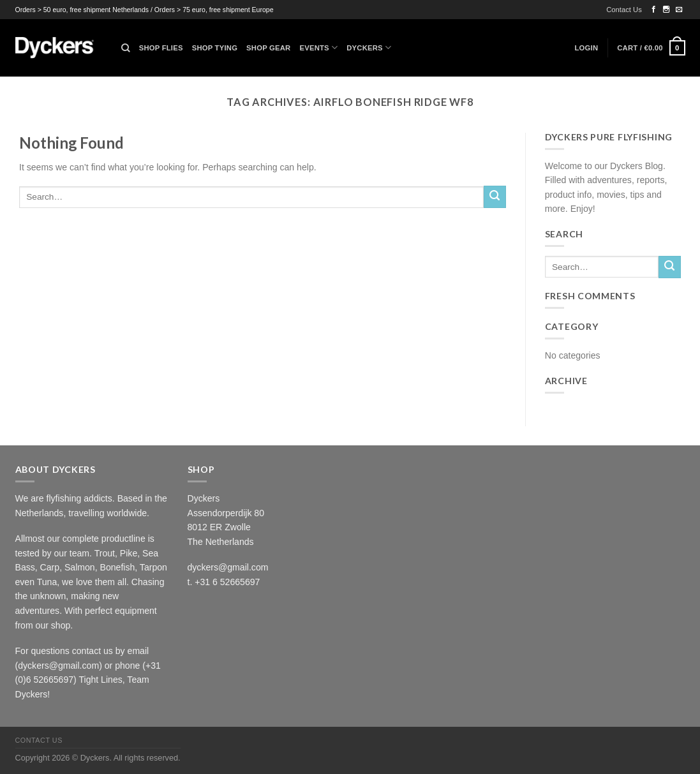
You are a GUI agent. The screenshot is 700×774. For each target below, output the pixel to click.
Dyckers (369, 48)
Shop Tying (215, 48)
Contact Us (624, 10)
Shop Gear (268, 48)
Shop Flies (161, 48)
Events (318, 48)
